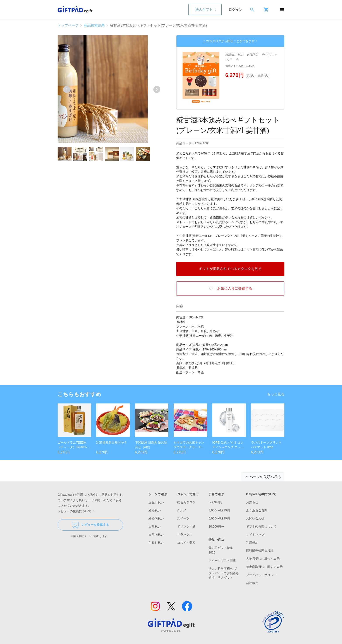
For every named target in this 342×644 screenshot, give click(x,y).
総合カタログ (186, 502)
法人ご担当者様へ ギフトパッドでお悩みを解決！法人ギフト (224, 573)
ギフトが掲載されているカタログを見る (230, 269)
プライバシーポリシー (261, 575)
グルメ (182, 510)
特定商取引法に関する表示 (264, 567)
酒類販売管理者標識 (260, 551)
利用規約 (252, 543)
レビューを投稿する (90, 525)
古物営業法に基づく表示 (263, 559)
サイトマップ (255, 535)
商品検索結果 (94, 25)
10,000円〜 (216, 526)
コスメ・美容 (186, 543)
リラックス (185, 535)
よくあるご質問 (257, 510)
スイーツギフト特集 (222, 560)
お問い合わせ (255, 518)
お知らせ (252, 502)
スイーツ (183, 518)
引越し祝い (156, 543)
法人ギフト (204, 9)
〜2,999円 (215, 502)
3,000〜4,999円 (219, 510)
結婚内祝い (156, 518)
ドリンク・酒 (186, 526)
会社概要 (252, 583)
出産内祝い (156, 535)
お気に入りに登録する (230, 289)
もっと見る (276, 394)
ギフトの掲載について (261, 526)
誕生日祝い (156, 502)
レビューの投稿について (77, 511)
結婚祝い (155, 510)
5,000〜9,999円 (219, 518)
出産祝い (155, 526)
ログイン (236, 9)
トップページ (68, 25)
